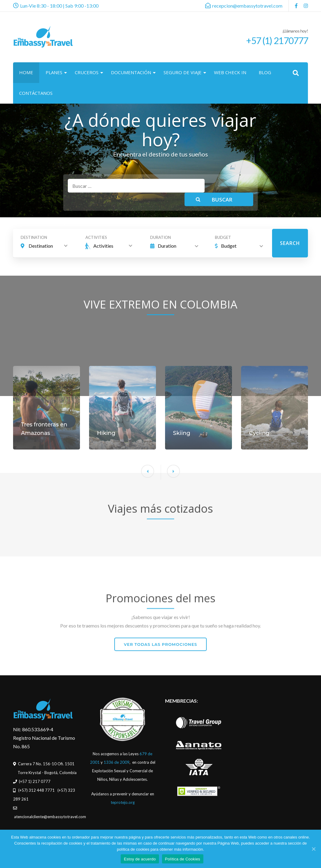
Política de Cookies (183, 859)
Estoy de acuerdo (140, 859)
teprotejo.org (123, 802)
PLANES (54, 72)
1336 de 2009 (117, 762)
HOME (26, 72)
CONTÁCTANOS (36, 93)
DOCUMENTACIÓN (131, 72)
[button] (173, 529)
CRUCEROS (87, 72)
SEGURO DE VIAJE (183, 72)
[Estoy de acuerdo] (313, 849)
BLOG (265, 72)
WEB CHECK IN (230, 72)
